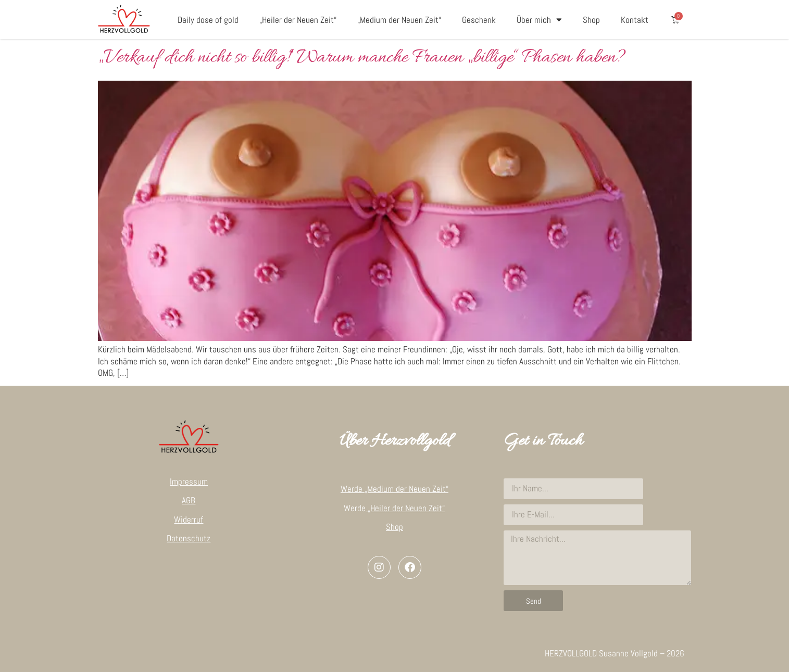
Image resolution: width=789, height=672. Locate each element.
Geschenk (479, 20)
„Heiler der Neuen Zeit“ (298, 20)
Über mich (539, 20)
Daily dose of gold (208, 20)
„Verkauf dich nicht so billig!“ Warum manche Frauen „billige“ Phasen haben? (362, 58)
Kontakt (635, 20)
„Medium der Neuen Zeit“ (399, 20)
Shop (591, 20)
